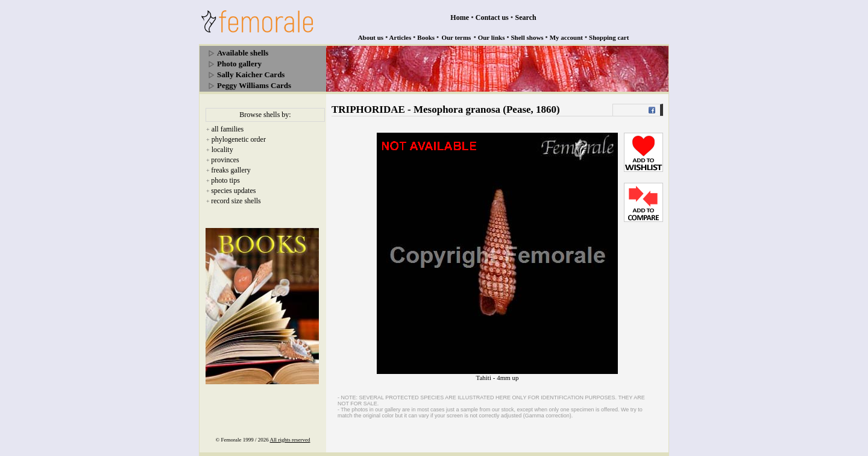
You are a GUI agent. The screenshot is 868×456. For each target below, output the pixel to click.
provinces (225, 160)
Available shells (243, 53)
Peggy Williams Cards (254, 85)
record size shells (236, 201)
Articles (401, 37)
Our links (492, 37)
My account (566, 37)
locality (222, 150)
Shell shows (527, 37)
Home (460, 17)
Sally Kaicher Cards (251, 74)
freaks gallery (231, 170)
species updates (233, 191)
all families (228, 129)
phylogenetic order (239, 139)
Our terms (456, 37)
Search (526, 17)
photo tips (225, 180)
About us (371, 37)
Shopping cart (609, 37)
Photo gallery (239, 64)
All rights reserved (290, 440)
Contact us (492, 17)
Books (426, 37)
